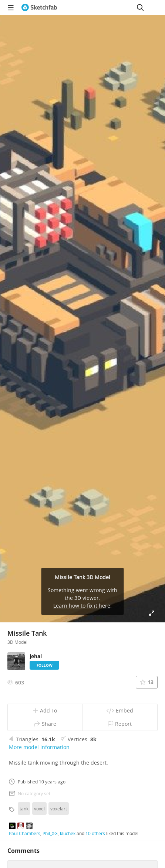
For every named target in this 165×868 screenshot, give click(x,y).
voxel (39, 809)
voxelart (59, 809)
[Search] (140, 7)
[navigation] (11, 7)
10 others (95, 833)
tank (24, 809)
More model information (39, 747)
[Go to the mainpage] (39, 7)
